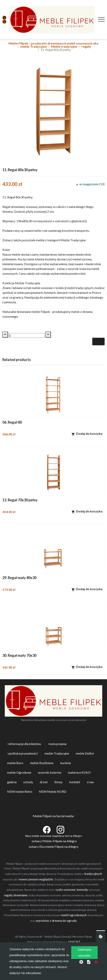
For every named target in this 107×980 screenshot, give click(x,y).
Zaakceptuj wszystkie (84, 953)
